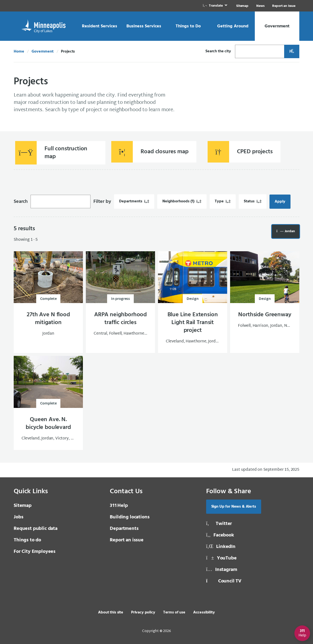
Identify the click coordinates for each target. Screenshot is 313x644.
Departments (124, 529)
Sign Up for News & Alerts (234, 507)
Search (21, 202)
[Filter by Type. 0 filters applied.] (223, 202)
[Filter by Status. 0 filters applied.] (253, 202)
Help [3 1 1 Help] (119, 506)
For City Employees (35, 552)
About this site (111, 612)
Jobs (18, 517)
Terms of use (174, 612)
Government (42, 52)
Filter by (102, 202)
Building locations (130, 517)
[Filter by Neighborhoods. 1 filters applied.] (182, 202)
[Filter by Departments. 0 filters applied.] (134, 202)
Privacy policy (143, 612)
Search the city (218, 51)
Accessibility (204, 612)
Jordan (288, 231)
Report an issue (127, 540)
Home (19, 52)
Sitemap (242, 6)
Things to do (27, 540)
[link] (215, 6)
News (260, 6)
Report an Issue (284, 6)
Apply (283, 202)
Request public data (36, 529)
